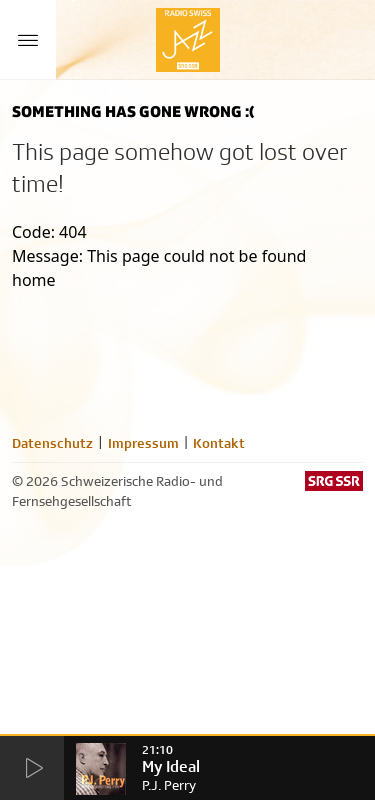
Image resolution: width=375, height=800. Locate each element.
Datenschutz (52, 443)
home (34, 280)
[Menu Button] (28, 40)
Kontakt (219, 443)
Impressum (143, 443)
